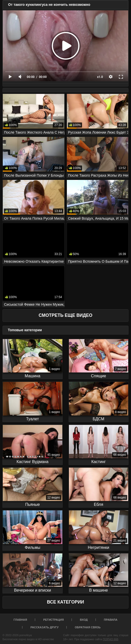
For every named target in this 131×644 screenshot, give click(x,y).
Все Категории (65, 602)
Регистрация (53, 620)
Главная (20, 620)
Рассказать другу (45, 627)
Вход (84, 620)
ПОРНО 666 (111, 639)
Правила (111, 620)
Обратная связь (88, 627)
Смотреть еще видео (65, 315)
